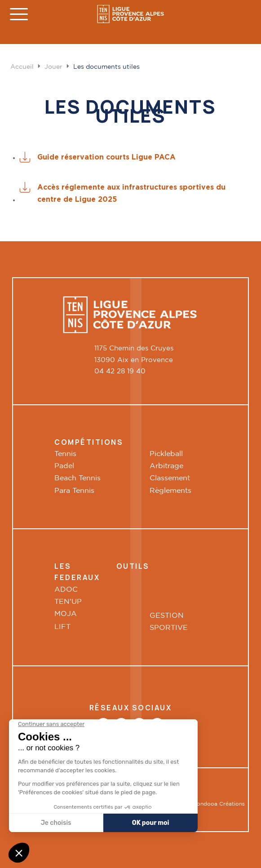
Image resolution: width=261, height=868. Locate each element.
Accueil (22, 67)
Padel (64, 466)
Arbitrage (166, 466)
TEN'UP (68, 602)
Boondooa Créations (217, 804)
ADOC (66, 590)
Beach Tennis (77, 478)
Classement (170, 478)
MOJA (66, 614)
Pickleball (166, 454)
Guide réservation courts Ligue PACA (106, 157)
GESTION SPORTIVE (169, 622)
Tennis (65, 454)
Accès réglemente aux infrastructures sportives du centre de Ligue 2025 (131, 193)
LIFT (64, 627)
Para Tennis (74, 491)
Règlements (170, 491)
